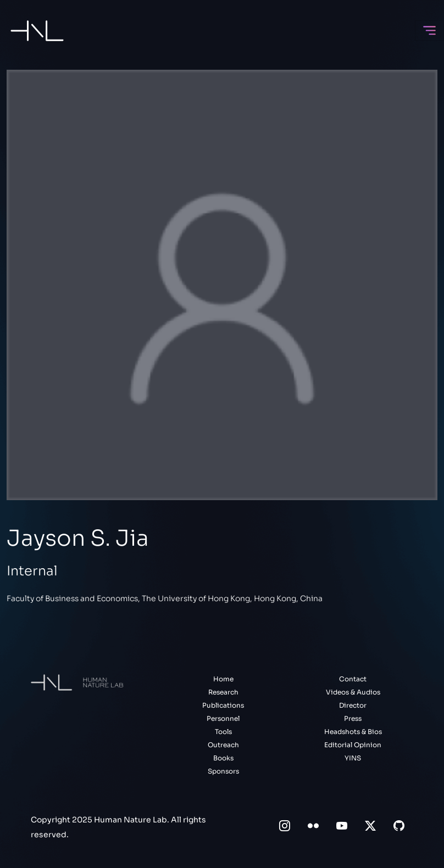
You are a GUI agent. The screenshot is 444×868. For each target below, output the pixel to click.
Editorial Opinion (353, 745)
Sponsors (223, 771)
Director (353, 705)
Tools (223, 732)
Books (223, 758)
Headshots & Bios (353, 732)
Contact (353, 679)
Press (353, 718)
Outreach (223, 745)
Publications (223, 705)
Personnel (223, 718)
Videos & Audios (353, 692)
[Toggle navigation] (429, 30)
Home (223, 679)
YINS (353, 758)
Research (223, 692)
